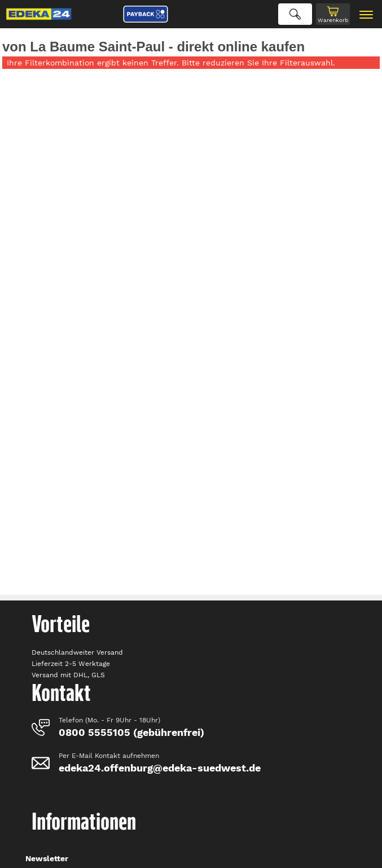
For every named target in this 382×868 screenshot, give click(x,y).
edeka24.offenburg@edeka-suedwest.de (160, 768)
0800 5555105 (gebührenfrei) (131, 732)
